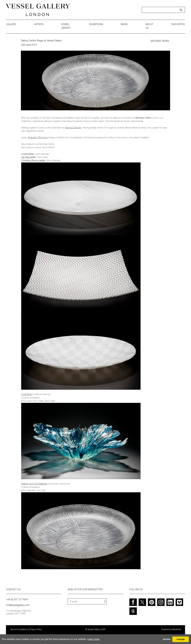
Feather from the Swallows (34, 484)
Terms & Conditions (19, 630)
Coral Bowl (26, 395)
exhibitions (96, 25)
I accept (181, 639)
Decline (167, 639)
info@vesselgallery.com (18, 605)
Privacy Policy (36, 630)
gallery (11, 25)
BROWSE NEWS (160, 41)
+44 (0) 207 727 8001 (17, 600)
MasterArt (177, 630)
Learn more (93, 639)
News (124, 25)
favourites (178, 25)
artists (39, 25)
